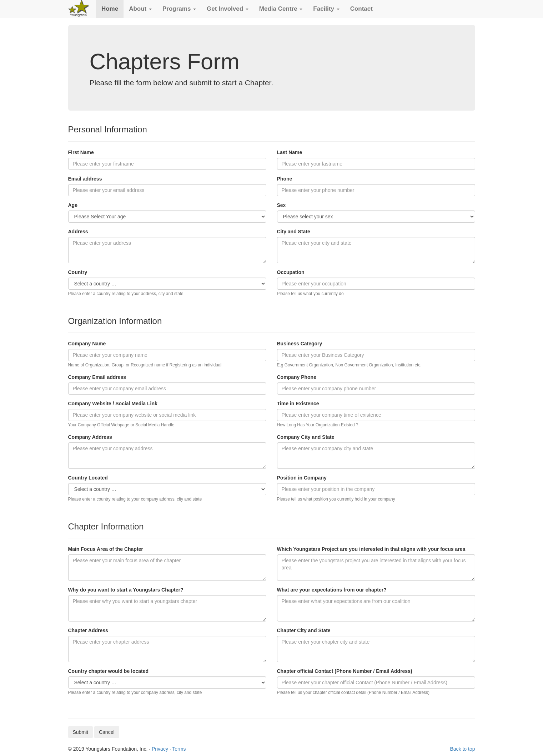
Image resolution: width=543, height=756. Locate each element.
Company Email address (97, 377)
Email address (85, 179)
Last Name (290, 152)
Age (73, 205)
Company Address (90, 437)
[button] (140, 9)
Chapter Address (88, 630)
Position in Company (302, 478)
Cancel (107, 732)
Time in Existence (298, 404)
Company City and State (306, 437)
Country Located (88, 478)
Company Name (87, 344)
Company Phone (297, 377)
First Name (81, 152)
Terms (179, 749)
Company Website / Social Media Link (113, 404)
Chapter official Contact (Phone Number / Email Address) (345, 671)
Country (78, 272)
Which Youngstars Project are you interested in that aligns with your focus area (371, 549)
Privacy (160, 749)
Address (78, 232)
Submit (81, 732)
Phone (285, 179)
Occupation (291, 272)
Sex (281, 205)
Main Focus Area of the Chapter (106, 549)
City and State (294, 232)
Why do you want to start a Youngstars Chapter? (126, 590)
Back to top (462, 749)
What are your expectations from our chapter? (332, 590)
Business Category (300, 344)
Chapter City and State (304, 630)
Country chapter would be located (109, 671)
